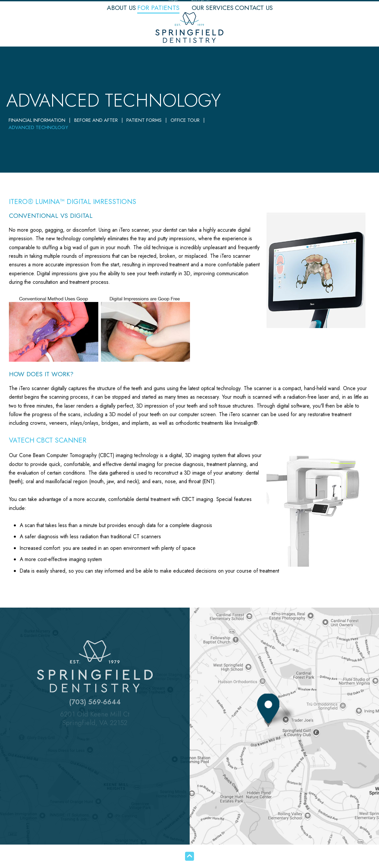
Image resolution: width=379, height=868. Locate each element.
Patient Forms (144, 120)
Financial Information (37, 120)
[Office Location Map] (268, 719)
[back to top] (189, 856)
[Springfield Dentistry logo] (189, 29)
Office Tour (185, 120)
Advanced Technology (38, 127)
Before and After (96, 120)
